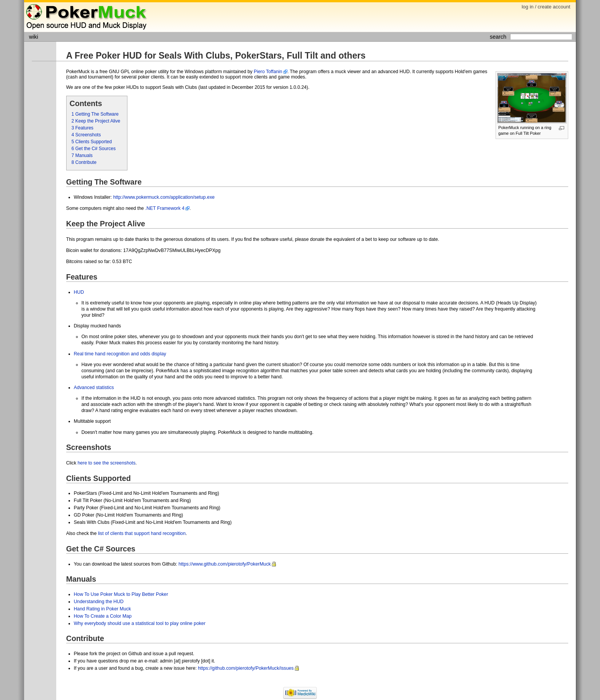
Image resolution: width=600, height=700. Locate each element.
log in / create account (546, 7)
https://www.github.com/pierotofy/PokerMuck (224, 564)
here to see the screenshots (107, 463)
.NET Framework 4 (165, 208)
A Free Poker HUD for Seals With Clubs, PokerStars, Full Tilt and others (216, 56)
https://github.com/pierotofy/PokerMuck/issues (246, 668)
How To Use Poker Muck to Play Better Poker (121, 594)
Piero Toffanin (268, 72)
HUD (79, 292)
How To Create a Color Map (103, 616)
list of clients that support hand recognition (142, 533)
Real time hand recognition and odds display (120, 354)
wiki (34, 37)
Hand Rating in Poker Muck (102, 609)
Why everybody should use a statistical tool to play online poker (140, 623)
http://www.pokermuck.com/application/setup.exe (164, 197)
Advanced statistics (94, 388)
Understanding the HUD (99, 602)
